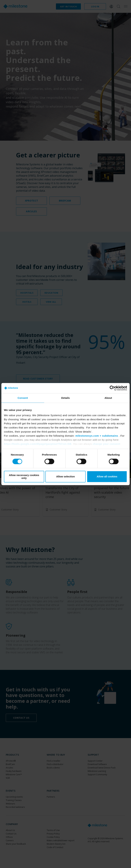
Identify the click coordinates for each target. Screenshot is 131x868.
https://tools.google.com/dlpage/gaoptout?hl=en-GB (38, 444)
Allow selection (65, 477)
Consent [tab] (23, 398)
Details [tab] (65, 398)
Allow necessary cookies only (24, 477)
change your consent (106, 444)
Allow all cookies (107, 477)
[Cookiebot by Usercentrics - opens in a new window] (112, 388)
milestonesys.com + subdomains (97, 436)
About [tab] (108, 398)
